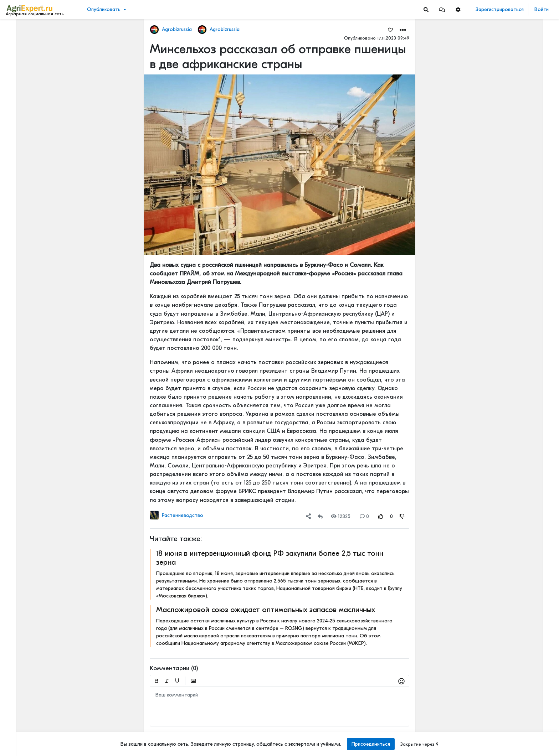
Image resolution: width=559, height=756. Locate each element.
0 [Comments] (364, 516)
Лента (16, 30)
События (19, 64)
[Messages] (442, 9)
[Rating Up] (381, 516)
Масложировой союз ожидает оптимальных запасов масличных (266, 610)
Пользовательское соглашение (42, 704)
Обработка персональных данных (45, 697)
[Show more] (48, 164)
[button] (442, 9)
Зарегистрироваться (500, 9)
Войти (542, 9)
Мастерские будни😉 (496, 556)
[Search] (426, 9)
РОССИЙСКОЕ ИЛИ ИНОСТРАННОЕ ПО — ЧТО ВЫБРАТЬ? (512, 636)
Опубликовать (104, 9)
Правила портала (28, 712)
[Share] (308, 516)
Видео (16, 53)
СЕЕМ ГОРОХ (487, 485)
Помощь (17, 734)
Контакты (19, 727)
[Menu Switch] (47, 750)
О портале (20, 719)
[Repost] (320, 516)
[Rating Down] (402, 516)
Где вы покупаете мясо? (500, 76)
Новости (19, 42)
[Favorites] (390, 30)
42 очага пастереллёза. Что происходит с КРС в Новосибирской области (512, 328)
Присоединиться (371, 744)
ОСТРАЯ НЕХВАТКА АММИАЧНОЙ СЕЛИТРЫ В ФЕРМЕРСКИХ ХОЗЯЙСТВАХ (512, 589)
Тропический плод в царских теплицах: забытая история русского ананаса (512, 216)
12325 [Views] (341, 516)
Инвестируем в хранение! (502, 287)
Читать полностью (492, 68)
